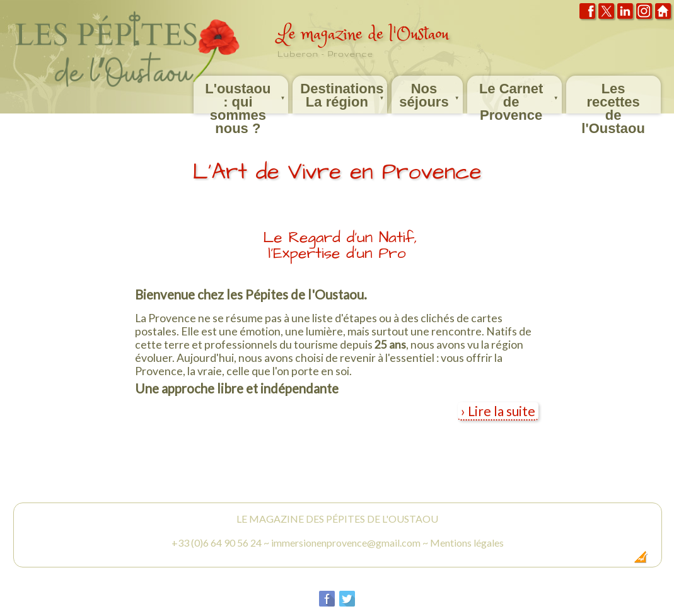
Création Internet (616, 561)
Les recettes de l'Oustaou (613, 97)
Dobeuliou (569, 561)
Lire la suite (502, 411)
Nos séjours (430, 93)
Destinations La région (343, 93)
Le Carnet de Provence (520, 95)
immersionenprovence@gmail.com (346, 543)
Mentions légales (467, 543)
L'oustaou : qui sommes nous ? (246, 95)
